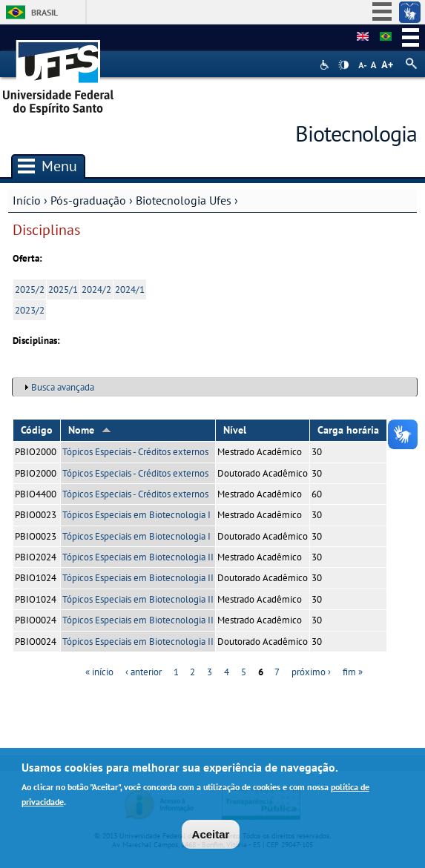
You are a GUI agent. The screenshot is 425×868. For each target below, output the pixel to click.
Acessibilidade (326, 65)
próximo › (311, 672)
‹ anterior (144, 672)
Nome (90, 430)
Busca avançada (63, 387)
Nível (235, 430)
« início (99, 672)
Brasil (45, 12)
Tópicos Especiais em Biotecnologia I (136, 515)
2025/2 (30, 289)
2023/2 (30, 310)
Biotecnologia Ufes (184, 200)
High (343, 65)
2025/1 (63, 289)
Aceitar (211, 838)
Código (37, 430)
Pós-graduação (88, 200)
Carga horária (348, 430)
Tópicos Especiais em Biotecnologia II (138, 557)
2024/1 (130, 289)
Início (27, 200)
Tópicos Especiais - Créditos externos (135, 452)
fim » (353, 672)
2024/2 (96, 289)
